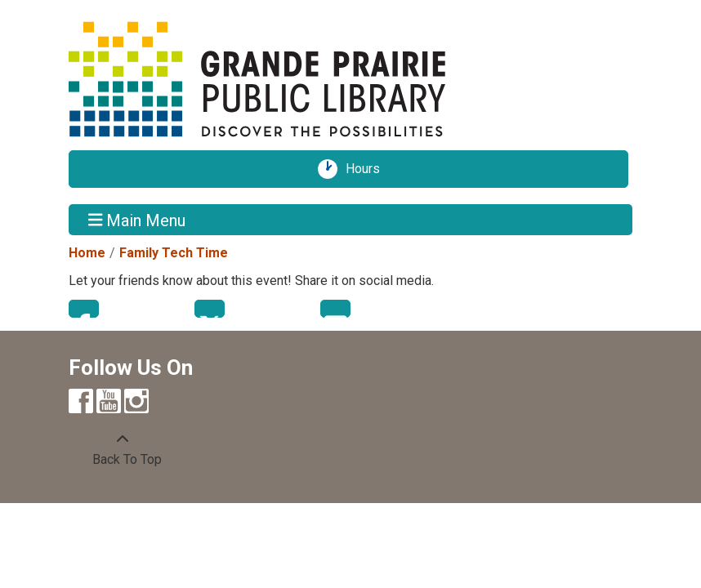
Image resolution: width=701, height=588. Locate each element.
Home (87, 253)
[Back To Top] (123, 450)
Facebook (84, 309)
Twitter (210, 309)
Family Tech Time (174, 253)
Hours (368, 169)
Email (335, 309)
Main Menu (137, 220)
